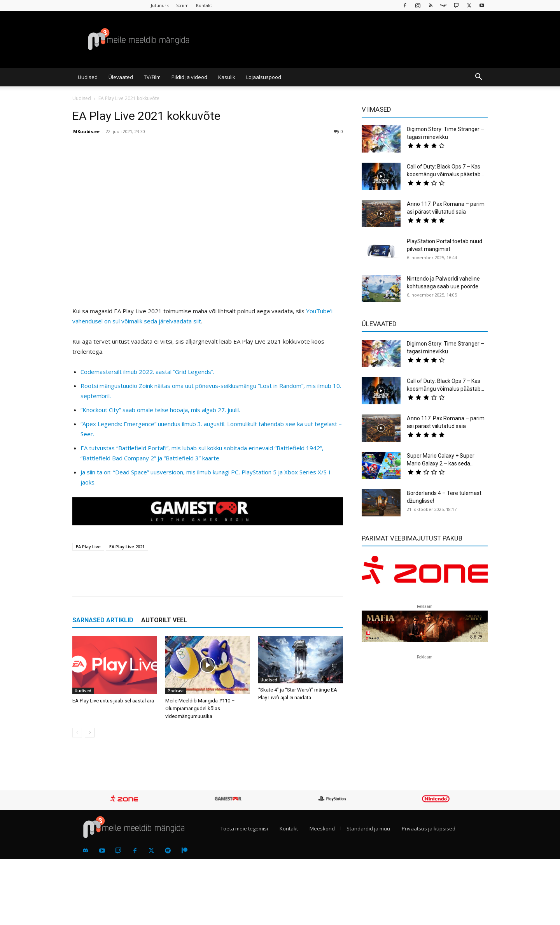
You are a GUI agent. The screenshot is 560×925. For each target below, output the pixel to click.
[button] (478, 77)
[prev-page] (77, 733)
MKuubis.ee (86, 131)
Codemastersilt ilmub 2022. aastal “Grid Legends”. (147, 372)
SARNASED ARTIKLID (103, 620)
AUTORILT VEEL (164, 620)
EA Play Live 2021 (127, 547)
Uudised (88, 77)
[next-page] (90, 733)
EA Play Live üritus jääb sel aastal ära (113, 701)
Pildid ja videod (189, 77)
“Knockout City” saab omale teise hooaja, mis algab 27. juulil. (160, 410)
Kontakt (204, 5)
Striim (182, 5)
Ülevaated (121, 77)
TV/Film (152, 77)
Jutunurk (160, 5)
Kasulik (227, 77)
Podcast (176, 691)
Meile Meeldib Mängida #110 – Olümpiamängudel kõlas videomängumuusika (200, 708)
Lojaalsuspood (264, 77)
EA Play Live (88, 547)
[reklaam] (425, 574)
